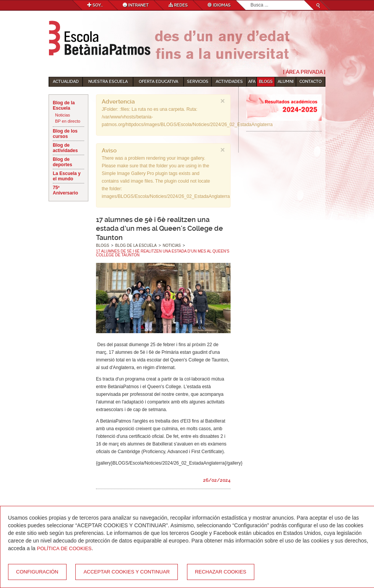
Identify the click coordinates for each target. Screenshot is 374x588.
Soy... (95, 5)
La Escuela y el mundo (67, 176)
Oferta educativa (159, 82)
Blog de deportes (63, 162)
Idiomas (219, 5)
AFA (252, 82)
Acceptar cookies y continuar (126, 572)
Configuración (37, 572)
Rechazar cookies (221, 572)
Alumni (286, 82)
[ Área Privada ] (304, 72)
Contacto (311, 82)
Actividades (229, 82)
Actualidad (66, 82)
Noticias (63, 115)
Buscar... (251, 1)
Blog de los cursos (65, 134)
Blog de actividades (65, 148)
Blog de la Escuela (64, 105)
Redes (178, 5)
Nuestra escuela (108, 82)
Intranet (136, 5)
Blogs (266, 82)
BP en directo (68, 121)
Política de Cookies (64, 548)
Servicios (198, 82)
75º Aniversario (65, 190)
